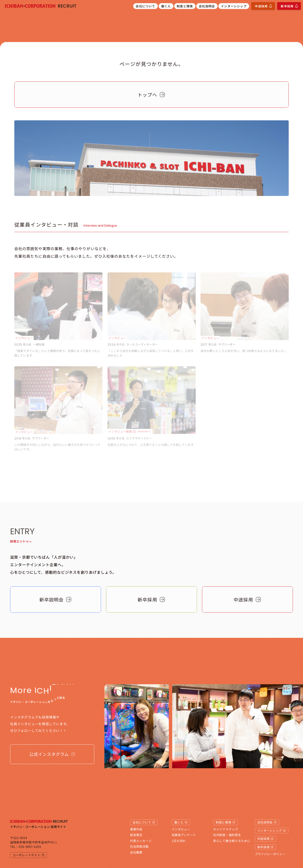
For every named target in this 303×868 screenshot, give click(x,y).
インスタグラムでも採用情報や (35, 717)
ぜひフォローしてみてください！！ (38, 730)
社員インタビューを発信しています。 (40, 724)
